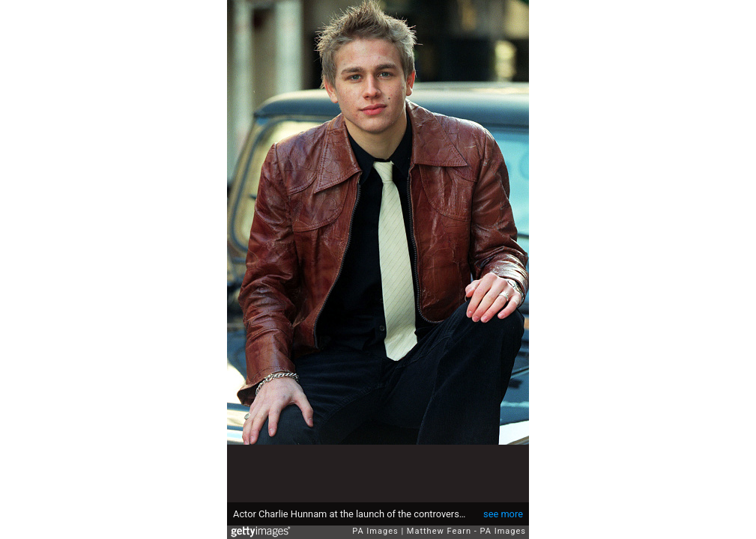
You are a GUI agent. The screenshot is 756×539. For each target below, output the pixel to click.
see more (503, 514)
